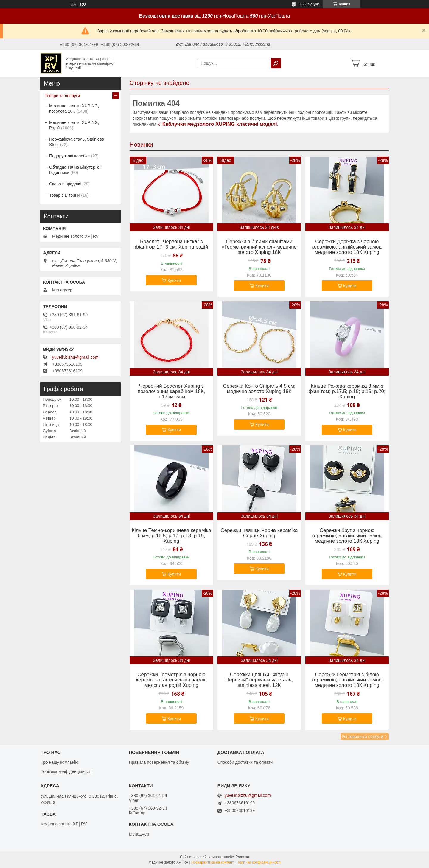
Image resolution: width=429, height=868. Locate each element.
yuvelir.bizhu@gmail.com (75, 357)
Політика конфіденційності (66, 771)
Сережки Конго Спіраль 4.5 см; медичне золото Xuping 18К (259, 389)
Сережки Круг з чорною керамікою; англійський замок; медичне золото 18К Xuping (347, 536)
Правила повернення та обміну (159, 762)
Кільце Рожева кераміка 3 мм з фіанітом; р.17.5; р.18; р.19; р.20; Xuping (347, 392)
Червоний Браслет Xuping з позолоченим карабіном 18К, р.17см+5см (171, 392)
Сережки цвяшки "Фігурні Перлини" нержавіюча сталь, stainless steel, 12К (259, 680)
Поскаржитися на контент (212, 862)
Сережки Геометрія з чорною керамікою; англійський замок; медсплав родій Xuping (171, 680)
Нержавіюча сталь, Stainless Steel (77, 142)
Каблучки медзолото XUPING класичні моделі (220, 124)
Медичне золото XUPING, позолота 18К (74, 108)
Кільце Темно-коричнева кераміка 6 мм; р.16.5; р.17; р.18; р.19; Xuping (171, 536)
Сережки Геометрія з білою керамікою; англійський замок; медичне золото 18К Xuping (347, 680)
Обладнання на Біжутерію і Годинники (75, 170)
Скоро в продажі (65, 184)
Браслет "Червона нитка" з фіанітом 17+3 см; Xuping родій (171, 244)
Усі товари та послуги (362, 737)
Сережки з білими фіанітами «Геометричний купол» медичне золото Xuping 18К (259, 247)
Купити (174, 280)
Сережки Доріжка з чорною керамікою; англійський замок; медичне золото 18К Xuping (347, 247)
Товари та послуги (62, 96)
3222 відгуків (309, 4)
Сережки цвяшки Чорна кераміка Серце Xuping (259, 533)
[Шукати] (276, 63)
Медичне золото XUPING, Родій (74, 125)
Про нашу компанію (59, 762)
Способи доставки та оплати (245, 762)
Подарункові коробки (69, 156)
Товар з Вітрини (64, 195)
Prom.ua (242, 857)
